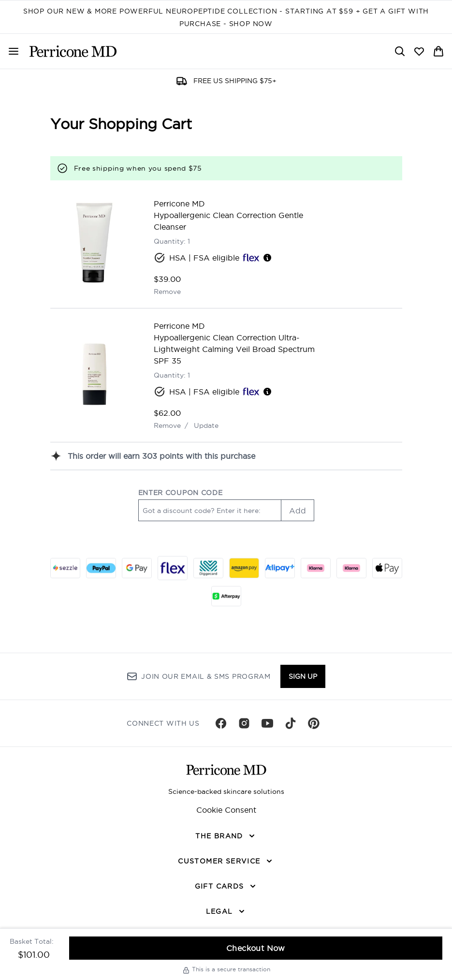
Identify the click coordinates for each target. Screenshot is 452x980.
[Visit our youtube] (267, 723)
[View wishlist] (419, 51)
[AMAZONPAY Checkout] (244, 568)
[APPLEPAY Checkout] (387, 568)
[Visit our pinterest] (314, 723)
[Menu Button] (14, 51)
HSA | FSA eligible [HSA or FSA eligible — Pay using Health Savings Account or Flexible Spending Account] (213, 258)
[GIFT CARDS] (226, 886)
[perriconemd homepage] (73, 51)
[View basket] (438, 51)
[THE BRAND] (226, 836)
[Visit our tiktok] (291, 723)
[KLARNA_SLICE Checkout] (316, 568)
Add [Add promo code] (298, 511)
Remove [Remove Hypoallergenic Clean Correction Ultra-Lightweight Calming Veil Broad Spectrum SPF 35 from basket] (167, 425)
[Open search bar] (400, 51)
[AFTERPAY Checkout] (226, 596)
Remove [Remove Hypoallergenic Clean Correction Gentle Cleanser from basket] (167, 292)
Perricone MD (179, 204)
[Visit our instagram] (244, 723)
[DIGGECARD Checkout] (208, 568)
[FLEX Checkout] (173, 568)
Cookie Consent (226, 810)
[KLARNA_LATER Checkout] (351, 568)
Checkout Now (256, 948)
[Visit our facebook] (221, 723)
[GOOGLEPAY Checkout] (137, 568)
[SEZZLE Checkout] (65, 568)
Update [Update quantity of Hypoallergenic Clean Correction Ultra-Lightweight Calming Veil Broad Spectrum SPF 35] (206, 425)
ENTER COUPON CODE (181, 493)
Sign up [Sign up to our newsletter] (303, 676)
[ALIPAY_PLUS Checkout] (280, 568)
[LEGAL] (226, 911)
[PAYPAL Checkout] (101, 568)
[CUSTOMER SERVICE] (226, 861)
